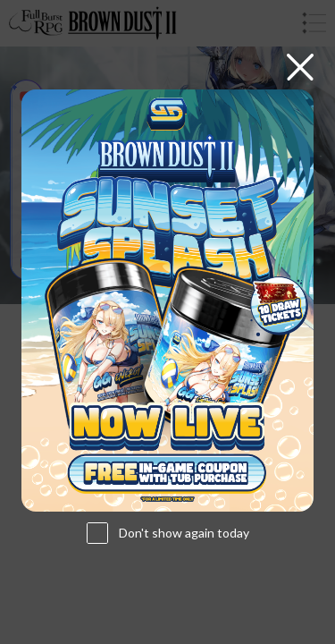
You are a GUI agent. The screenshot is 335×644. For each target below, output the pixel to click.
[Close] (300, 67)
